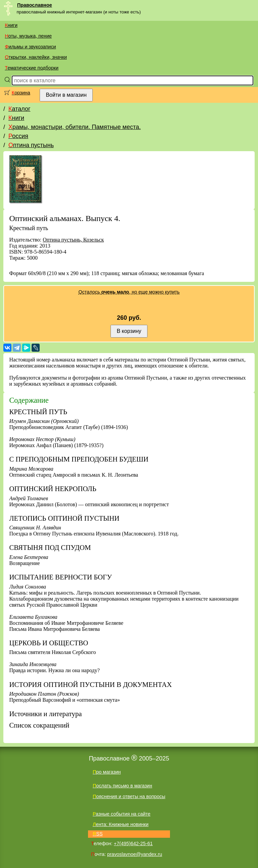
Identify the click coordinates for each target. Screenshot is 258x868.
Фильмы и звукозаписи (30, 47)
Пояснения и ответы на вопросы (129, 796)
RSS (98, 834)
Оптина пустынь (31, 145)
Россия (18, 136)
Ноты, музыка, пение (28, 36)
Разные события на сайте (122, 814)
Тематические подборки (32, 68)
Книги (11, 25)
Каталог (19, 109)
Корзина (21, 93)
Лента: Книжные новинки (121, 824)
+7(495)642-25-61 (133, 843)
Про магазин (107, 772)
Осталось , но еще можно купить (129, 292)
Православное (35, 5)
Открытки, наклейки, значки (36, 57)
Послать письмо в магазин (122, 786)
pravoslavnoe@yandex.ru (135, 854)
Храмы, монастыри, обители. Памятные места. (75, 127)
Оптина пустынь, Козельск (73, 240)
